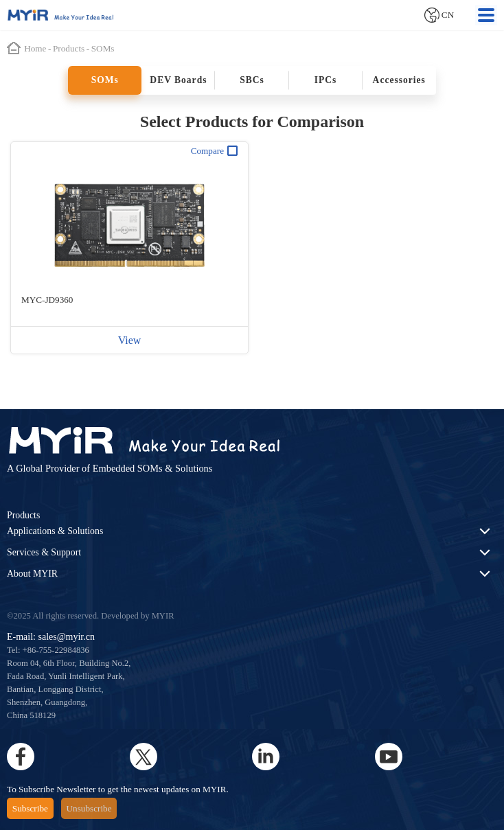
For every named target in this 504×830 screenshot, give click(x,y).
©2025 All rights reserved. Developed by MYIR (91, 616)
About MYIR (32, 574)
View (130, 340)
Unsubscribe (89, 808)
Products (23, 515)
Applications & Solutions (55, 531)
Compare (214, 151)
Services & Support (44, 552)
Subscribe (30, 808)
